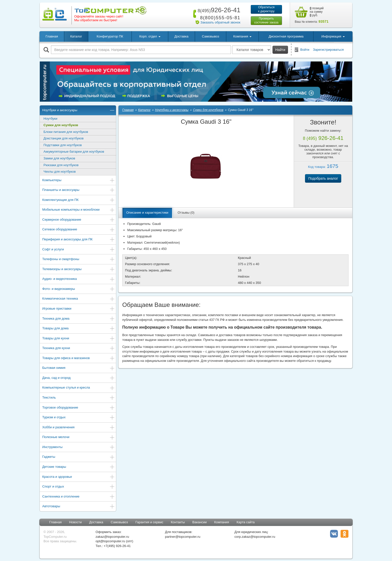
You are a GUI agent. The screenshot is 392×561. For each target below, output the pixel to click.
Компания (222, 522)
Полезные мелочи (78, 437)
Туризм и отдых (78, 418)
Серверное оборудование (78, 220)
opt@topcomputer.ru (110, 541)
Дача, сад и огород (78, 378)
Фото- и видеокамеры (78, 289)
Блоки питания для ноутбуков (66, 132)
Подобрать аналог (323, 178)
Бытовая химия (78, 368)
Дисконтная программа (286, 36)
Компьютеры (78, 181)
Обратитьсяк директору (266, 9)
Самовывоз (210, 36)
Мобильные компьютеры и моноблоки (78, 210)
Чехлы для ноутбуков (60, 172)
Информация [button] (333, 36)
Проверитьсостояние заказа (266, 20)
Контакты (178, 522)
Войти (305, 50)
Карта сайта (245, 522)
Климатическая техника (78, 299)
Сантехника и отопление (78, 497)
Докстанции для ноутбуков (63, 138)
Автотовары (78, 507)
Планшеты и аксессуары (78, 190)
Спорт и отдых (78, 487)
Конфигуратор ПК (110, 36)
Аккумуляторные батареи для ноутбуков (74, 152)
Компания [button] (242, 36)
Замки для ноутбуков (59, 158)
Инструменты (78, 447)
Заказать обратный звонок (220, 22)
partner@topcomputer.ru (183, 537)
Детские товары (78, 467)
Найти (280, 50)
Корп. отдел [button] (150, 36)
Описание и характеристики (147, 213)
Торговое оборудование (78, 408)
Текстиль (78, 398)
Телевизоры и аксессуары (78, 270)
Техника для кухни (78, 348)
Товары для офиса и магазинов (78, 358)
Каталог (76, 36)
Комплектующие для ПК (78, 200)
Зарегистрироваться (328, 50)
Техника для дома (78, 319)
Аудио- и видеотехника (78, 279)
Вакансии (199, 522)
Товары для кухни (78, 339)
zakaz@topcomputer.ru (112, 537)
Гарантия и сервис (149, 522)
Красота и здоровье (78, 477)
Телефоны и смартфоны (78, 260)
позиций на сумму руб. (317, 12)
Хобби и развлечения (78, 428)
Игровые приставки (78, 309)
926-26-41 (218, 10)
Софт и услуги (78, 250)
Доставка (181, 36)
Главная (52, 36)
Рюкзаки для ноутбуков (61, 165)
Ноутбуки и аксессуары (78, 111)
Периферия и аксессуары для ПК (78, 240)
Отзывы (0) (186, 213)
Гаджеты (78, 457)
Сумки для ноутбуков (61, 125)
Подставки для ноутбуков (63, 145)
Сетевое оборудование (78, 230)
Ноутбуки (50, 119)
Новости (75, 522)
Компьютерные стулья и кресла (78, 388)
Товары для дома (78, 329)
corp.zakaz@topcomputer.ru (255, 537)
